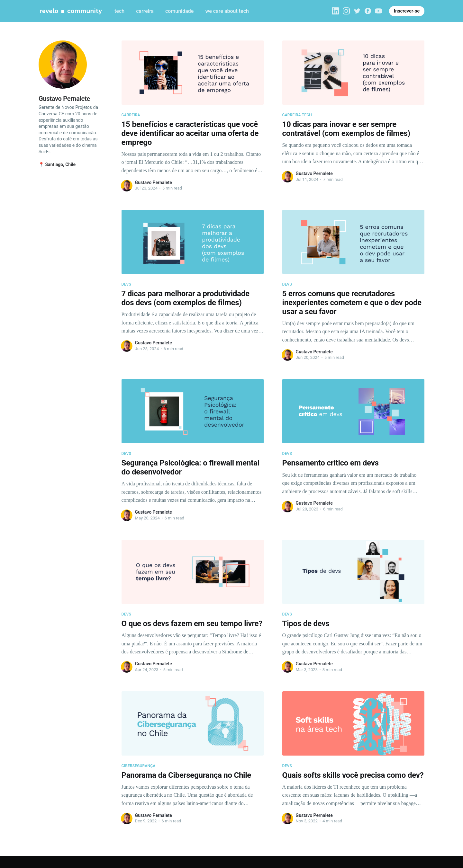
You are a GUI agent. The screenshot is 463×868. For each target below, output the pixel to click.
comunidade (179, 11)
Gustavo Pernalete (154, 182)
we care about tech (227, 11)
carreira (145, 11)
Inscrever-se (407, 11)
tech (119, 11)
